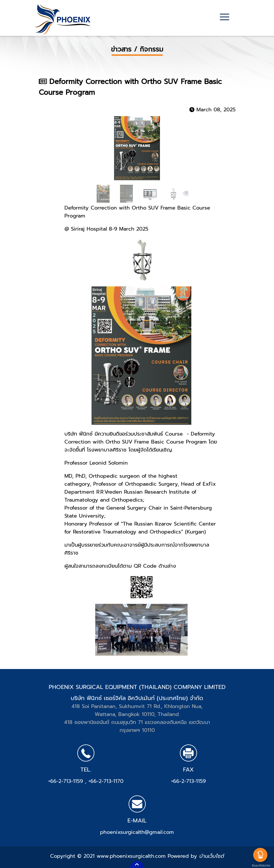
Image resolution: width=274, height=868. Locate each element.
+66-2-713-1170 (106, 781)
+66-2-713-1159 (67, 781)
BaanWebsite (261, 866)
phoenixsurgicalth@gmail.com (137, 832)
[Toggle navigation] (225, 18)
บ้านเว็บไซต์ (211, 856)
